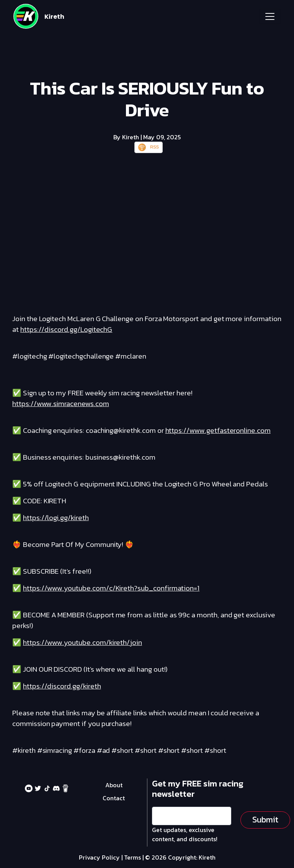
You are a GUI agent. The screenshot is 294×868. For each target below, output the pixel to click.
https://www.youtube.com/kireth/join (82, 642)
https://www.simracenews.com (61, 404)
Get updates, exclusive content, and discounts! (185, 834)
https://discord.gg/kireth (62, 686)
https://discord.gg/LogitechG (66, 329)
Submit (265, 820)
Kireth (54, 17)
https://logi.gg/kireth (56, 518)
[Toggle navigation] (270, 16)
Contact (114, 798)
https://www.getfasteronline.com (218, 430)
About (114, 785)
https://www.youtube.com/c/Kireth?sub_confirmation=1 (111, 588)
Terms (132, 857)
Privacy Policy (99, 857)
